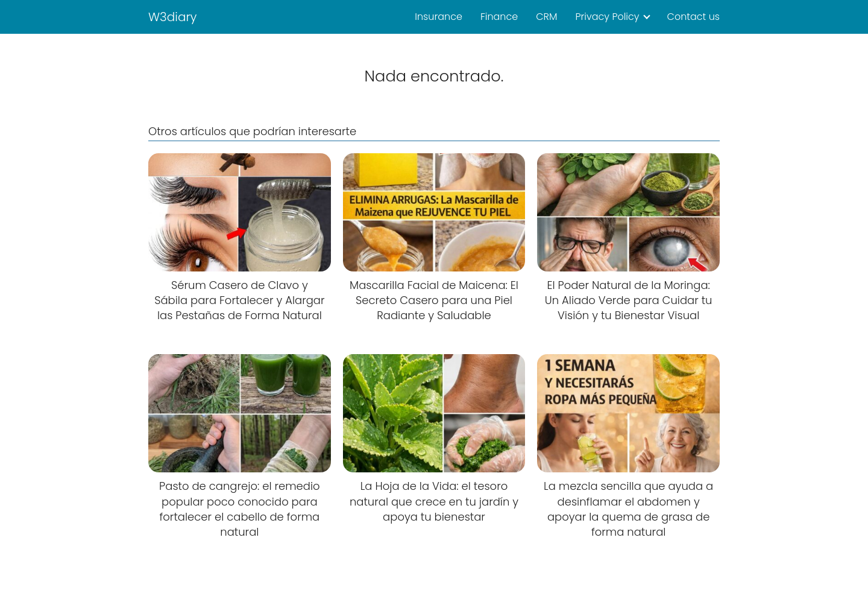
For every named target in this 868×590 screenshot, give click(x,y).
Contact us (693, 17)
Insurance (439, 17)
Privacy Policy (607, 17)
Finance (499, 17)
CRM (546, 17)
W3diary (173, 17)
